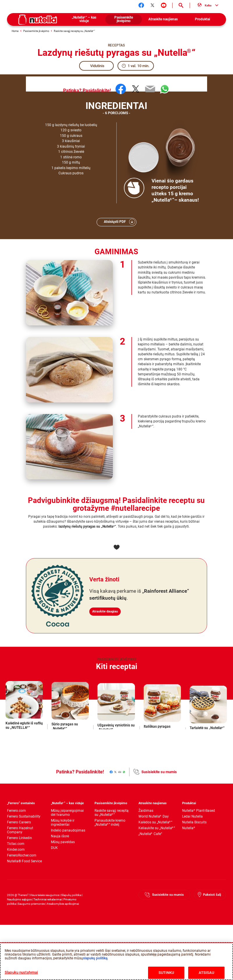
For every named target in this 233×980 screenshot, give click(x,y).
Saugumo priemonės (31, 904)
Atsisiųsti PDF (115, 222)
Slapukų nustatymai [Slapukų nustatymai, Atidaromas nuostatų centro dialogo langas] (21, 972)
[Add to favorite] (117, 547)
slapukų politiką (95, 958)
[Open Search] (181, 6)
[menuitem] (84, 19)
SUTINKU (166, 973)
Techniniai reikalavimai (48, 899)
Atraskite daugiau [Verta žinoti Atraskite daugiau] (109, 607)
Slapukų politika (71, 895)
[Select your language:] (208, 6)
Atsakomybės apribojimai (63, 904)
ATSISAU (207, 973)
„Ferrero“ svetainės (21, 803)
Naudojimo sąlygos (19, 899)
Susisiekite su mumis (159, 772)
